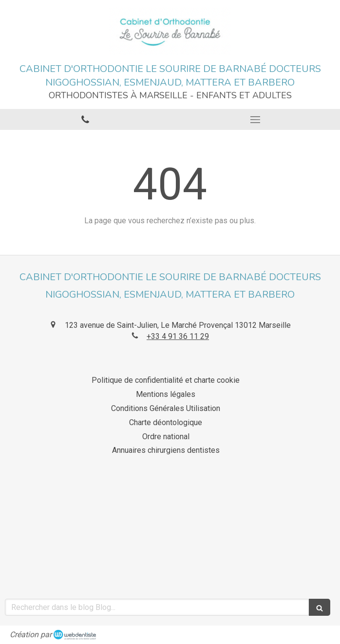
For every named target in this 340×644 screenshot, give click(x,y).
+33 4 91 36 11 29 (178, 336)
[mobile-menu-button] (255, 120)
